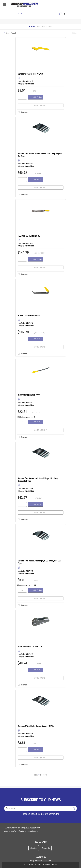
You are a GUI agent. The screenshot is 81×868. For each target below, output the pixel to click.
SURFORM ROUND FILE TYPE (29, 395)
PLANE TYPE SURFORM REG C (29, 316)
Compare (23, 112)
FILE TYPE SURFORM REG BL (29, 236)
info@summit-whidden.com (41, 860)
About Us (34, 848)
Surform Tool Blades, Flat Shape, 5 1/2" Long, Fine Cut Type (39, 562)
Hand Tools (41, 27)
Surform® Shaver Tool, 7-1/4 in (30, 74)
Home (32, 27)
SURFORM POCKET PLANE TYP (30, 647)
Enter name (41, 806)
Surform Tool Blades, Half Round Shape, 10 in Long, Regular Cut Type (38, 480)
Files (50, 27)
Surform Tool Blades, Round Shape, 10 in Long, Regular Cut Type (40, 155)
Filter (75, 33)
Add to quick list (41, 105)
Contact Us (46, 848)
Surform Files (29, 84)
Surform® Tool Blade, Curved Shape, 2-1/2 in (36, 726)
